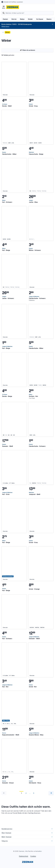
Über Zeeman (27, 833)
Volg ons (27, 841)
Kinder (30, 19)
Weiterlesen (5, 26)
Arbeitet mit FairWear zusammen (13, 2)
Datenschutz (24, 856)
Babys (22, 19)
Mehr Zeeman (27, 837)
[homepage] (13, 7)
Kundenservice (27, 829)
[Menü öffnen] (4, 7)
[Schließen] (52, 24)
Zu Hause (40, 19)
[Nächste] (51, 793)
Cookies (33, 856)
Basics (49, 19)
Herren (14, 19)
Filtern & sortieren (27, 50)
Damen (5, 19)
